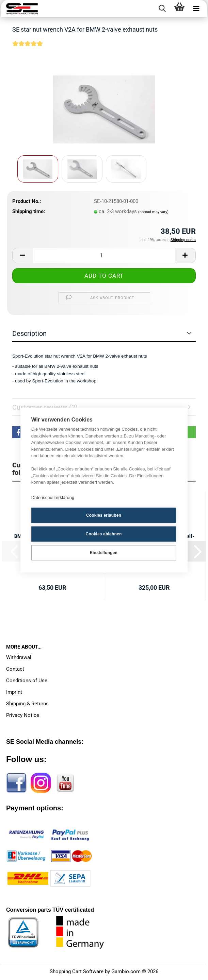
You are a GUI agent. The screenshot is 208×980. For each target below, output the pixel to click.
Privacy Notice (23, 715)
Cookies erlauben (104, 515)
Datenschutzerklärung (53, 497)
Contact (15, 669)
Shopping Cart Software (77, 972)
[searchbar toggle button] (162, 8)
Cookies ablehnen (104, 534)
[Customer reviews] (28, 48)
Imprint (14, 692)
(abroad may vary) (153, 212)
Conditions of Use (27, 681)
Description (29, 333)
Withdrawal (19, 657)
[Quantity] (104, 255)
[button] (22, 255)
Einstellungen (104, 553)
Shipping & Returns (27, 704)
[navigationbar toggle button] (196, 8)
